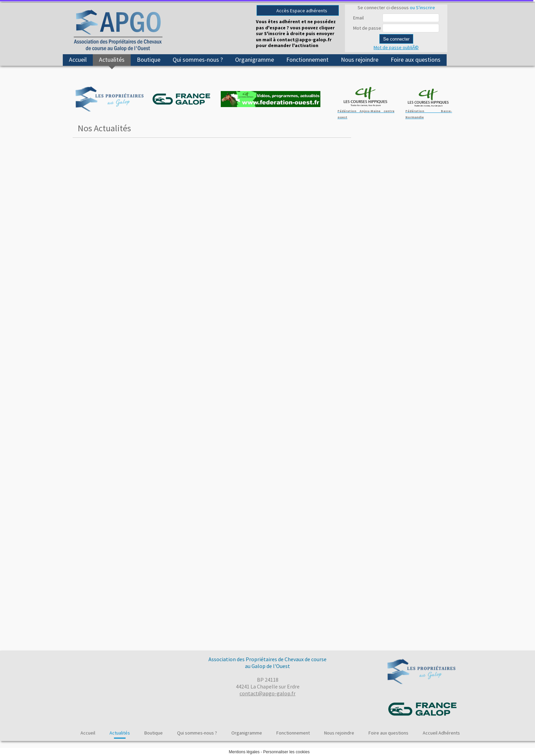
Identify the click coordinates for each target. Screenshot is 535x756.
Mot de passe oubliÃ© (396, 47)
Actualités (112, 60)
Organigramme (255, 60)
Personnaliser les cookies (286, 752)
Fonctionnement (307, 60)
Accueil (78, 60)
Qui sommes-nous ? (198, 60)
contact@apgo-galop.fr (267, 693)
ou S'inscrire (422, 8)
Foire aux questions (416, 60)
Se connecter (396, 39)
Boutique (149, 60)
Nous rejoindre (360, 60)
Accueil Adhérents (441, 733)
